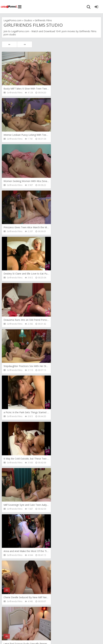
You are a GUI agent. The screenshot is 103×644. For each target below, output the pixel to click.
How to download (51, 625)
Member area (27, 625)
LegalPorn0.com (28, 635)
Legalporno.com (9, 7)
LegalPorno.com (20, 31)
